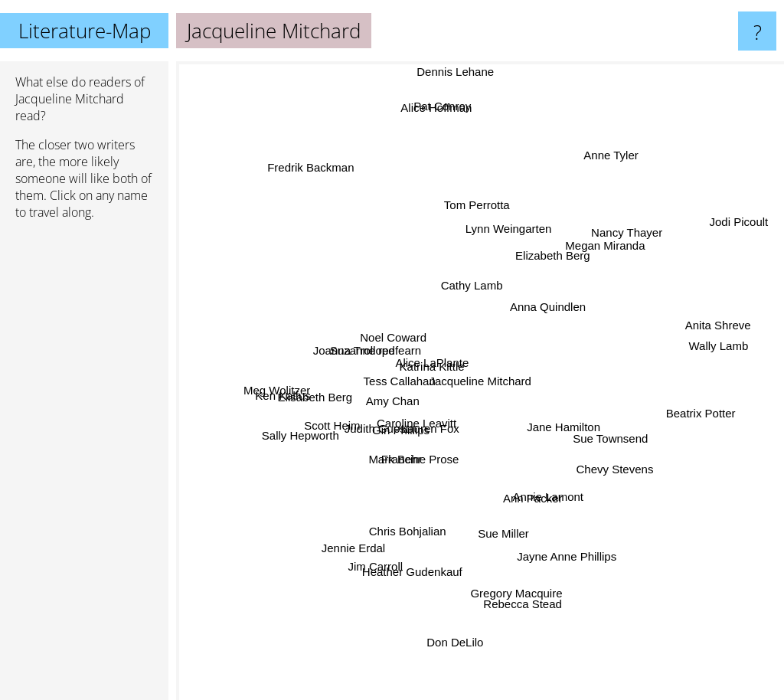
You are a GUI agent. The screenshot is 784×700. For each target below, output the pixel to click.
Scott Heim (339, 424)
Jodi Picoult (745, 222)
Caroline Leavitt (400, 420)
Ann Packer (543, 500)
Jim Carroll (385, 556)
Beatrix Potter (686, 408)
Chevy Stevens (608, 463)
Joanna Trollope (353, 353)
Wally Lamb (727, 364)
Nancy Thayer (627, 220)
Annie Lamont (552, 528)
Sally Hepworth (307, 437)
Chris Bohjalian (394, 523)
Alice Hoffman (408, 90)
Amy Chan (402, 402)
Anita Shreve (731, 353)
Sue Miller (486, 551)
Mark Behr (398, 462)
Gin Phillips (394, 432)
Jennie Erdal (363, 541)
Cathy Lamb (484, 291)
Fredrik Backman (318, 193)
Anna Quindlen (548, 278)
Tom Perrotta (481, 218)
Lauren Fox (437, 433)
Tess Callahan (396, 376)
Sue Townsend (606, 436)
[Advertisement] (84, 466)
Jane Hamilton (577, 449)
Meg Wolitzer (295, 387)
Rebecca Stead (517, 582)
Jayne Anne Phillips (570, 549)
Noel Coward (385, 337)
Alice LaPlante (440, 347)
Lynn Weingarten (506, 243)
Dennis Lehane (447, 72)
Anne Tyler (618, 144)
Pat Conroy (423, 109)
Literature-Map (85, 31)
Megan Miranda (595, 252)
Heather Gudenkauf (403, 573)
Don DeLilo (451, 641)
